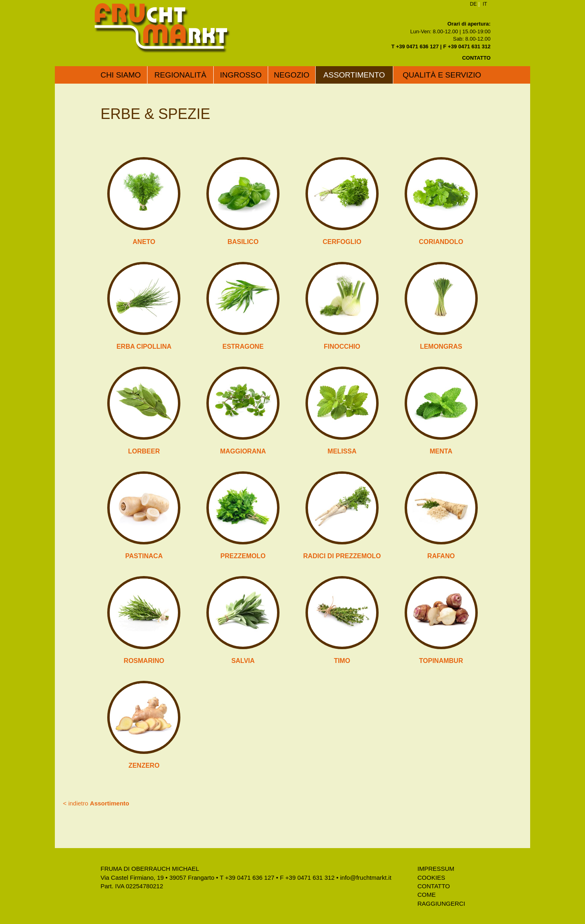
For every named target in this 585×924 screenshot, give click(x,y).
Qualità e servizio (442, 75)
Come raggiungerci (442, 899)
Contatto (434, 886)
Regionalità (180, 75)
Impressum (436, 869)
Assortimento (354, 75)
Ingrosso (241, 75)
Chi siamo (120, 75)
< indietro (96, 803)
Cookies (431, 878)
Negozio (292, 75)
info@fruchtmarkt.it (366, 878)
